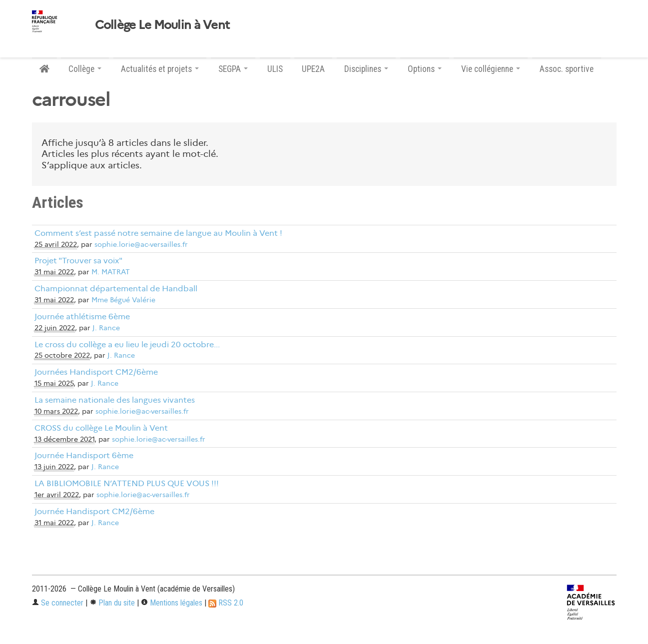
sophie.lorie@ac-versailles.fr (141, 245)
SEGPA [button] (233, 69)
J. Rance (106, 328)
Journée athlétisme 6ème (82, 317)
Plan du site (112, 603)
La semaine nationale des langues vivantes (115, 400)
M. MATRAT (111, 272)
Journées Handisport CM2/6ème (96, 372)
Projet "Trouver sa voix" (78, 261)
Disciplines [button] (366, 69)
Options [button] (425, 69)
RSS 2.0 (226, 603)
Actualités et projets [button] (160, 69)
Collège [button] (85, 69)
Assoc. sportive (567, 69)
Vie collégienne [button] (491, 69)
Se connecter (58, 603)
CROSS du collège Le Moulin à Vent (101, 428)
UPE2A (313, 69)
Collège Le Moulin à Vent (162, 25)
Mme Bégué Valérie (123, 300)
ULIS (275, 69)
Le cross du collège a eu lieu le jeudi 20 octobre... (127, 344)
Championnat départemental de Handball (116, 289)
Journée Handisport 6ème (84, 455)
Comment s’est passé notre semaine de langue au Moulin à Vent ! (158, 233)
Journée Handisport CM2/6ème (94, 511)
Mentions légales (172, 603)
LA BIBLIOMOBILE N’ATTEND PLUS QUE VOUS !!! (127, 483)
